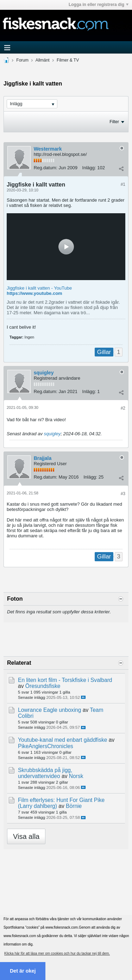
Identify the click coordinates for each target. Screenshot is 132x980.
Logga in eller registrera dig (99, 5)
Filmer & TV (68, 60)
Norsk (76, 776)
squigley (44, 373)
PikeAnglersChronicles (46, 746)
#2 (123, 408)
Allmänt (43, 60)
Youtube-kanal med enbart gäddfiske (62, 740)
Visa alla (26, 836)
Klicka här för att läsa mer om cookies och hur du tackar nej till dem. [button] (57, 953)
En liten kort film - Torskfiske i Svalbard (65, 680)
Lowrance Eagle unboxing (49, 710)
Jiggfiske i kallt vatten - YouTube (39, 288)
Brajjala (43, 458)
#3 (123, 494)
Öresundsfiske (43, 686)
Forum (22, 60)
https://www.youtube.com (34, 293)
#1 (123, 184)
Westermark (48, 149)
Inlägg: (89, 168)
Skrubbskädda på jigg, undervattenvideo (45, 773)
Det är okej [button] (23, 971)
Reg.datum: (46, 168)
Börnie (74, 806)
